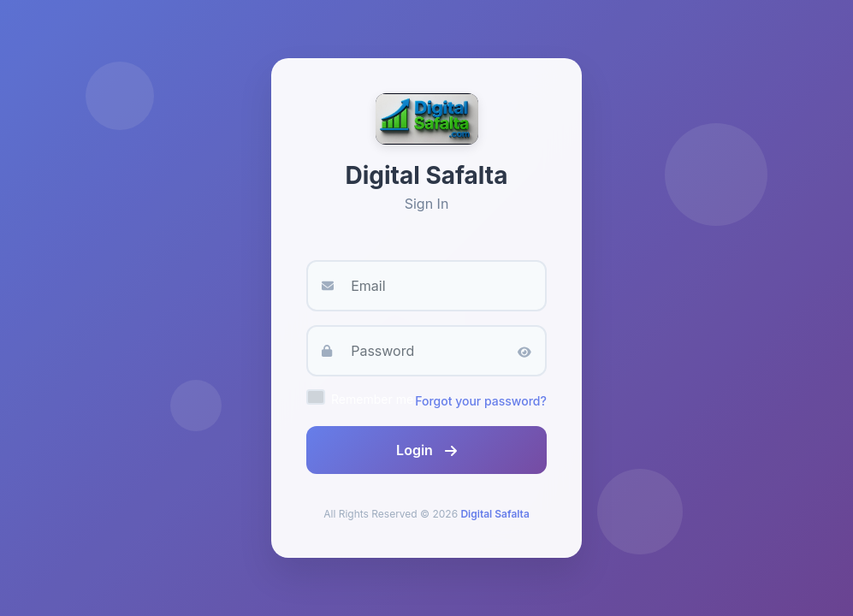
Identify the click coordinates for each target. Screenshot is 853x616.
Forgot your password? (481, 401)
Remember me (372, 399)
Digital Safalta (495, 514)
